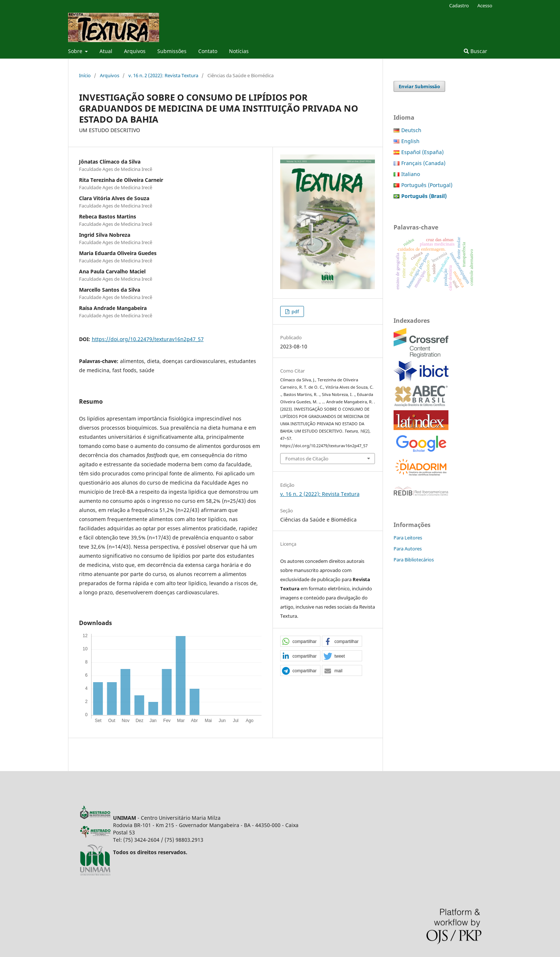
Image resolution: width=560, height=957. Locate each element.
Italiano (411, 174)
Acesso (485, 5)
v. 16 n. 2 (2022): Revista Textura (163, 75)
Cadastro (459, 5)
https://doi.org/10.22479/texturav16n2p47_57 (148, 339)
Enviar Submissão (419, 86)
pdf (295, 311)
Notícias (239, 51)
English (410, 141)
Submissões (172, 51)
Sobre (76, 51)
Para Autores (408, 549)
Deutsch (411, 130)
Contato (208, 51)
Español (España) (422, 152)
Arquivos (135, 51)
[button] (300, 642)
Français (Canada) (423, 163)
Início (85, 75)
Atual (106, 51)
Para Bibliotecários (414, 560)
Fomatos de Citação (307, 459)
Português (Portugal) (427, 185)
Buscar (476, 51)
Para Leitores (408, 538)
